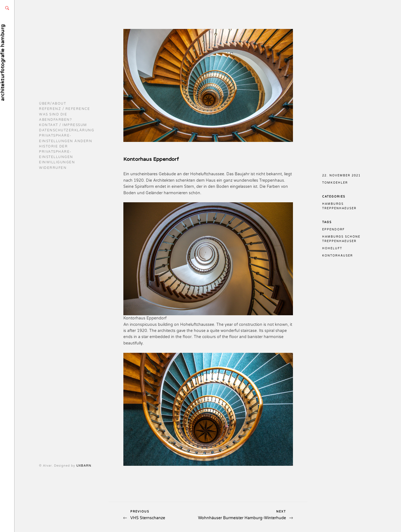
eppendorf (333, 230)
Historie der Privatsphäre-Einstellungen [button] (56, 152)
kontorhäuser (338, 256)
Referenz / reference (64, 109)
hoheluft (332, 248)
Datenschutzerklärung (67, 130)
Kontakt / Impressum (63, 125)
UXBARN (47, 466)
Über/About (52, 104)
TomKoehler (335, 183)
